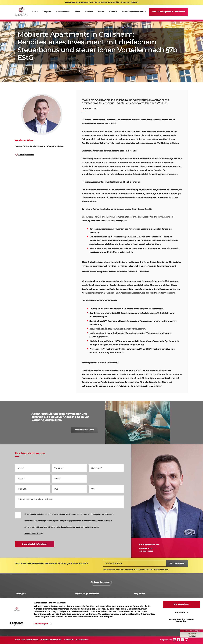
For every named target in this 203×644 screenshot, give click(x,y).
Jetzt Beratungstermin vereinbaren (169, 12)
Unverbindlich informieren (35, 544)
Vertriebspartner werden (134, 12)
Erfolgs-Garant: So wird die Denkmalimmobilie (156, 612)
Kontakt (113, 12)
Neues (101, 12)
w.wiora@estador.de (26, 155)
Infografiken (139, 594)
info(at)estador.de (68, 527)
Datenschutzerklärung (33, 534)
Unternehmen (63, 12)
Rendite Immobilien (143, 600)
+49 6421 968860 (146, 551)
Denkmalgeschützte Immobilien (149, 606)
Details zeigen (41, 639)
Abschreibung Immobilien (87, 600)
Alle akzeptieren (181, 620)
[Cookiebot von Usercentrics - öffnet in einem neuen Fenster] (17, 639)
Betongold (21, 594)
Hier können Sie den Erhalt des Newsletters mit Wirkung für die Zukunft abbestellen (136, 569)
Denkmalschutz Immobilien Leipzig (32, 600)
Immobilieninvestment (85, 612)
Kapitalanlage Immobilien (87, 594)
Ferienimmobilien (24, 612)
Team (77, 12)
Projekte (47, 12)
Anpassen (181, 627)
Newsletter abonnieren (84, 430)
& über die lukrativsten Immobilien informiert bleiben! (102, 2)
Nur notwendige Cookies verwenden (181, 636)
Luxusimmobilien (83, 606)
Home (35, 12)
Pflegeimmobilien (24, 606)
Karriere (89, 12)
